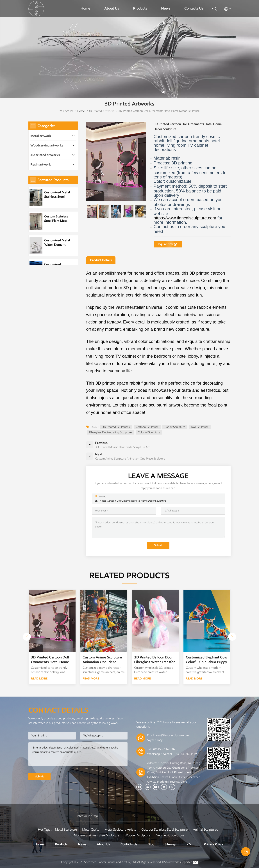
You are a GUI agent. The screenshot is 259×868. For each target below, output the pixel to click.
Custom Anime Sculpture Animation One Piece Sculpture (102, 660)
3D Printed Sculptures (116, 427)
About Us (112, 8)
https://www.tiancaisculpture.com (185, 218)
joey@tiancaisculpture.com (172, 735)
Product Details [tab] (101, 260)
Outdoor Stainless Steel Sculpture (164, 830)
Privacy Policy (213, 844)
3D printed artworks (101, 111)
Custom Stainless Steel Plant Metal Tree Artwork (56, 219)
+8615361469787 (164, 749)
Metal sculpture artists (120, 830)
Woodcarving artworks (47, 145)
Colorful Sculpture (149, 432)
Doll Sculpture (200, 427)
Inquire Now (166, 244)
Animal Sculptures (205, 830)
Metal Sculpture (66, 830)
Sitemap (170, 844)
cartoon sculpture (147, 427)
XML (190, 844)
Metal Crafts (91, 830)
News (166, 8)
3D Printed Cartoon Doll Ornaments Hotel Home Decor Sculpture (130, 501)
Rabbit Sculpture (175, 427)
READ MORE (39, 678)
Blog (151, 844)
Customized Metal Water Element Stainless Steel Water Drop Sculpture (57, 243)
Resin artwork (41, 164)
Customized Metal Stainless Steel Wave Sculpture (57, 195)
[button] (232, 637)
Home (85, 8)
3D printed (200, 273)
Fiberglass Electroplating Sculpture (110, 432)
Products (140, 8)
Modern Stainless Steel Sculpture (97, 835)
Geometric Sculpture (170, 835)
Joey (160, 740)
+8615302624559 (185, 754)
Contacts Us (194, 8)
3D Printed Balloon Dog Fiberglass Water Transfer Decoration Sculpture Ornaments (154, 660)
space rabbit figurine (119, 280)
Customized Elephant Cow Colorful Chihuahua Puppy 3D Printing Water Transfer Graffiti (207, 660)
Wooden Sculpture (138, 835)
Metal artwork (41, 136)
